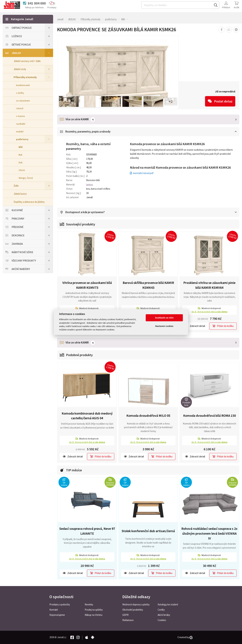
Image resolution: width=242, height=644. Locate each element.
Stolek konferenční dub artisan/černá (148, 531)
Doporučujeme (57, 615)
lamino (90, 184)
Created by (185, 637)
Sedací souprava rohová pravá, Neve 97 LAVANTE (87, 531)
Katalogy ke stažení (168, 604)
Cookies (162, 620)
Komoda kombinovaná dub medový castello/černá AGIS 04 (87, 416)
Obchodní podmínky (133, 610)
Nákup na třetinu (94, 615)
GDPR (125, 615)
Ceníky (161, 610)
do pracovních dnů (209, 312)
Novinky (89, 604)
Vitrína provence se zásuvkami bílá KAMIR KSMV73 (87, 285)
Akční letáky (164, 615)
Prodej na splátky (94, 610)
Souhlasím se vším (164, 318)
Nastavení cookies (164, 326)
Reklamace (128, 620)
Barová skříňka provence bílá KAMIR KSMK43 (148, 285)
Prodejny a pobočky (60, 604)
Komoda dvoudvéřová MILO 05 (148, 415)
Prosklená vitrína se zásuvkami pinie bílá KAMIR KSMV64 (209, 285)
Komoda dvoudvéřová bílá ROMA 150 (209, 415)
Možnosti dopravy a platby (136, 604)
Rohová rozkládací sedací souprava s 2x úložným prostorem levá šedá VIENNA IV (209, 533)
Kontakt (54, 610)
